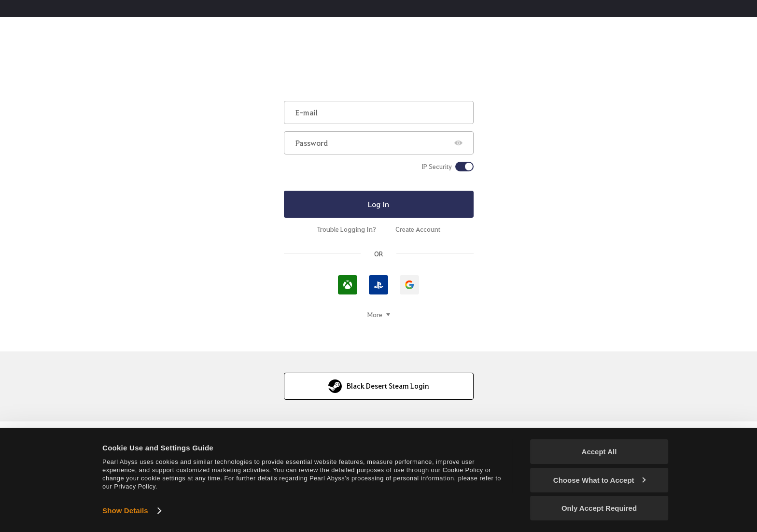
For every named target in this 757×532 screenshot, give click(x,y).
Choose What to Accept (600, 480)
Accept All (599, 452)
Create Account (418, 229)
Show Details (125, 511)
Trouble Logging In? (347, 229)
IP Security (437, 167)
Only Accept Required (599, 508)
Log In (378, 204)
